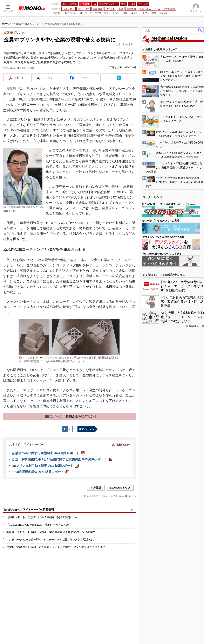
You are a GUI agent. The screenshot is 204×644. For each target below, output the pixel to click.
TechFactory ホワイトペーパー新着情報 (29, 510)
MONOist (7, 24)
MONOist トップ (120, 488)
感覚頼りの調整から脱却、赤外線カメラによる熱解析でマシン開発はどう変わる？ (56, 547)
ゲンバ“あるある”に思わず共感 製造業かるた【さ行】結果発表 (182, 302)
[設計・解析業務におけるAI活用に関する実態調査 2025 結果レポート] (62, 459)
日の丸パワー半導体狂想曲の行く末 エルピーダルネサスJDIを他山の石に (182, 286)
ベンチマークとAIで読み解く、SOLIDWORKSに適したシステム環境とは (50, 540)
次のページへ (87, 429)
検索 (200, 30)
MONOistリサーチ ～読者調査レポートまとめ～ (169, 204)
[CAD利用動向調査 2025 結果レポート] (41, 472)
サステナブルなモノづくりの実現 (161, 221)
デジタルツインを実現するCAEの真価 (163, 237)
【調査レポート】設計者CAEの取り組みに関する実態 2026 (42, 517)
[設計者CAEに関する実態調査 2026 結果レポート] (48, 453)
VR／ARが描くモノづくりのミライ (162, 254)
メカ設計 (18, 24)
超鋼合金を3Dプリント (71, 416)
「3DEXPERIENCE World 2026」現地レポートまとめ (38, 525)
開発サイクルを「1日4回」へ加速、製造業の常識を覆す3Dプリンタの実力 (51, 532)
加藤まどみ (116, 67)
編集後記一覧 (197, 326)
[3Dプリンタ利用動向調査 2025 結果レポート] (46, 466)
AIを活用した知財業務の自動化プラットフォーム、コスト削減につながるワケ (182, 317)
